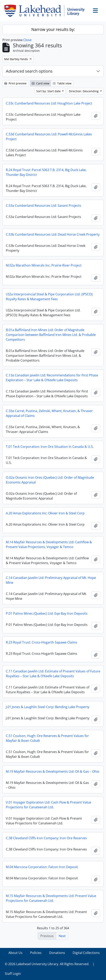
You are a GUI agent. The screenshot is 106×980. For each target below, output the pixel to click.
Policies (36, 953)
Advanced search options (29, 71)
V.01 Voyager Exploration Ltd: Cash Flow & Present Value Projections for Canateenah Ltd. (48, 805)
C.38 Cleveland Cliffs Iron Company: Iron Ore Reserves (46, 838)
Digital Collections (86, 953)
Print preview (15, 83)
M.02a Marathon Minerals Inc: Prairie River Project (44, 265)
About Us (15, 953)
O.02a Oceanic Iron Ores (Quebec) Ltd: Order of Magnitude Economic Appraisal (50, 480)
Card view (41, 83)
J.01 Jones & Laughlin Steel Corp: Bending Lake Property (48, 707)
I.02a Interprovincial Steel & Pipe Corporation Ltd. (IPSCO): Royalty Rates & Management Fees (49, 297)
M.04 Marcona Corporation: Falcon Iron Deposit (42, 867)
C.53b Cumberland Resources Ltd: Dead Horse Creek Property (53, 234)
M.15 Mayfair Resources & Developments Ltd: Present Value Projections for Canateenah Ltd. (51, 898)
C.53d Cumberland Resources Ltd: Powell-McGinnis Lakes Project (49, 137)
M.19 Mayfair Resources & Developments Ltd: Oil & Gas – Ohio (53, 771)
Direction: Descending (84, 91)
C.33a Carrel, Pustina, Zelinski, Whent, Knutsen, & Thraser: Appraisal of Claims (50, 413)
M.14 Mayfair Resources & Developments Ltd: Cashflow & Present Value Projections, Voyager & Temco (49, 544)
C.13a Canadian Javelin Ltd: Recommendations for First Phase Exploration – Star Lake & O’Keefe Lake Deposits (52, 378)
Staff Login (13, 974)
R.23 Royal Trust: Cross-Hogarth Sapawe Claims (42, 642)
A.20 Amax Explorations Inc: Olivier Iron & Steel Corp (45, 513)
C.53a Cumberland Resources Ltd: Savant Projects (43, 206)
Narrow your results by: (53, 29)
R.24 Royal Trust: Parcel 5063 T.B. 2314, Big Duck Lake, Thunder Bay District (46, 172)
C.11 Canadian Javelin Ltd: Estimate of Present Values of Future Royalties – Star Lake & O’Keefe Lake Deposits (53, 674)
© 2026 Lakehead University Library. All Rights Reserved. (47, 964)
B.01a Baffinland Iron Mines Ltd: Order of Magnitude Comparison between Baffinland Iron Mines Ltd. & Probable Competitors (51, 335)
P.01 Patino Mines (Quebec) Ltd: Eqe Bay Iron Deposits (47, 613)
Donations (57, 953)
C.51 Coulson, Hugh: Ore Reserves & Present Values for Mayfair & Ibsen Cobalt (47, 738)
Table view (62, 83)
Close (27, 40)
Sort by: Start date (49, 91)
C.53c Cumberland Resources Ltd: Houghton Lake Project (49, 103)
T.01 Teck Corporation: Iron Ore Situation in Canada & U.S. (50, 447)
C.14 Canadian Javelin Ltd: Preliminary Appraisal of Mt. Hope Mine (51, 580)
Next (62, 936)
